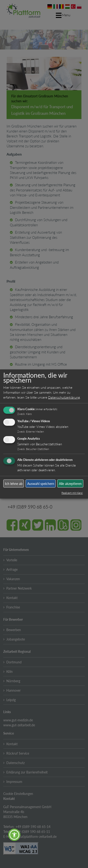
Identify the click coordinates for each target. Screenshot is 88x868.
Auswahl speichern (41, 484)
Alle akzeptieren (70, 484)
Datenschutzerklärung (64, 397)
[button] (14, 835)
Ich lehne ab (14, 484)
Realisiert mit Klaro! (72, 493)
